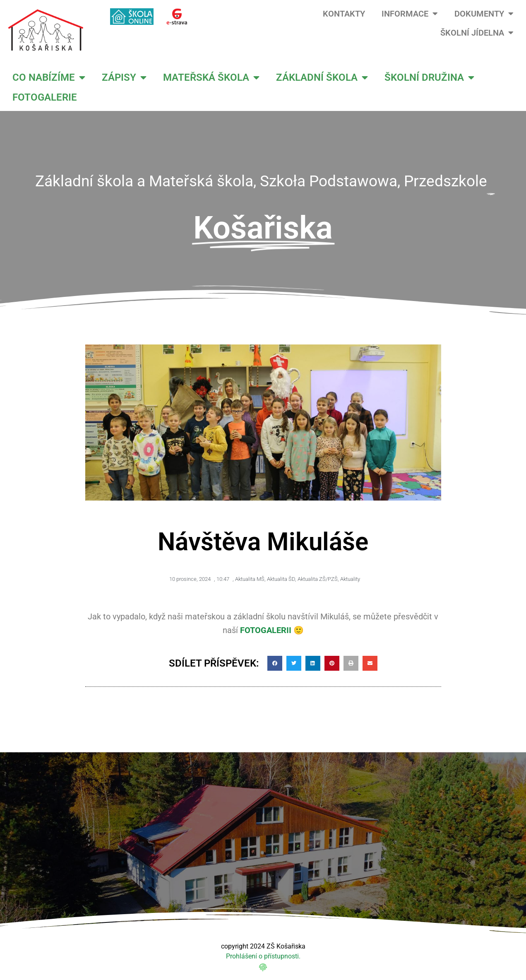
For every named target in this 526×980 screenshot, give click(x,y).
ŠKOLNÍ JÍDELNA (477, 33)
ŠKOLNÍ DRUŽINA (429, 77)
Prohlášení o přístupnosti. (263, 956)
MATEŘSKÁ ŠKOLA (211, 77)
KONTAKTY (344, 14)
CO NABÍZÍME (49, 77)
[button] (275, 663)
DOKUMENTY (484, 14)
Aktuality (350, 579)
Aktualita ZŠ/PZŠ (318, 579)
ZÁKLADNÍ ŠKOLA (322, 77)
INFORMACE (410, 14)
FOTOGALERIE (45, 97)
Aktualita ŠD (281, 579)
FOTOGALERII (266, 630)
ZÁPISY (124, 77)
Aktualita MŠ (250, 579)
